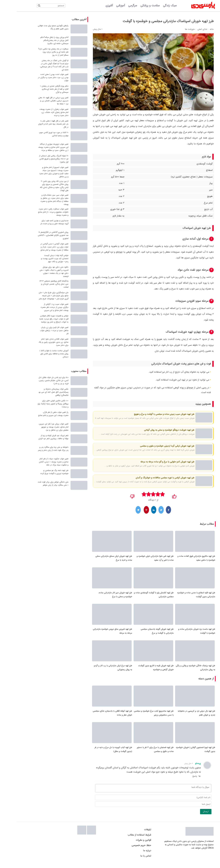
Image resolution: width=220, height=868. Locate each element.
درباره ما (131, 855)
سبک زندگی (153, 6)
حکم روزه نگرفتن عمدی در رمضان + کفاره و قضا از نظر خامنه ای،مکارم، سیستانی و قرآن (38, 89)
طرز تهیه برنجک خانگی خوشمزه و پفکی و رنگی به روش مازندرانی (179, 671)
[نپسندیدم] (116, 496)
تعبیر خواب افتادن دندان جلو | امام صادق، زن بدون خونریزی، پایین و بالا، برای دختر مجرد (37, 342)
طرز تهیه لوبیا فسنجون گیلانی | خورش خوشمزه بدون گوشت (179, 754)
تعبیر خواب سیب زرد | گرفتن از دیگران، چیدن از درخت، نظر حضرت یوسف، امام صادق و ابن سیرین (38, 307)
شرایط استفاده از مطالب (123, 839)
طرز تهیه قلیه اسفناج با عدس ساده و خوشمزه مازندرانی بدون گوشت (180, 596)
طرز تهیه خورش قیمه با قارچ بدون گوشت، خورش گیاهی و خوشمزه (139, 671)
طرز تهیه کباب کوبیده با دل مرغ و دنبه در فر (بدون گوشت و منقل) (97, 754)
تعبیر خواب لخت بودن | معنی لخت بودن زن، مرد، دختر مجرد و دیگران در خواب (37, 78)
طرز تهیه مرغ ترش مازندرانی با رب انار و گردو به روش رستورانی (96, 671)
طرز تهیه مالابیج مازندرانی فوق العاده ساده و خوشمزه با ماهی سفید (180, 559)
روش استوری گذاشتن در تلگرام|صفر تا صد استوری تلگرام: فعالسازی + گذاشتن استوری (37, 235)
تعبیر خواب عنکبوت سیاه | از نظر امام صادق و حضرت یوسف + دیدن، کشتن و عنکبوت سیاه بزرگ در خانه (37, 462)
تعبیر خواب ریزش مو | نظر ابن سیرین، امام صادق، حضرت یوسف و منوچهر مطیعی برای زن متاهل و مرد (37, 427)
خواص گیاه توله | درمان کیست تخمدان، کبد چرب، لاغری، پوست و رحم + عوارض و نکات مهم (38, 259)
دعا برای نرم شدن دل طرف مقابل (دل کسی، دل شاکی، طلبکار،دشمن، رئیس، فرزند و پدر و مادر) (37, 381)
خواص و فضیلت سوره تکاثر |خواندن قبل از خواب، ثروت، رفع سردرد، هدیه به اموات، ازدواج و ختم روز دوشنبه (37, 319)
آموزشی (104, 6)
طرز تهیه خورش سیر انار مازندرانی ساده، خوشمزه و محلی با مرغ (99, 596)
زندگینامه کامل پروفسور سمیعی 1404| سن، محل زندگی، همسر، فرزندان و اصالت (37, 284)
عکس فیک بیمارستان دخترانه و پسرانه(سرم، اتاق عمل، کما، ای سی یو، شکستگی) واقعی (37, 392)
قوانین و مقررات (127, 845)
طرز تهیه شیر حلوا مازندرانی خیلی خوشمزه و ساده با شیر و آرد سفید (139, 559)
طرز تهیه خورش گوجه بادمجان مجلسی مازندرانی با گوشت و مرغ (141, 633)
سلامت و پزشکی (134, 6)
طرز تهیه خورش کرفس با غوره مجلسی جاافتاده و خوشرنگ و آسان (148, 478)
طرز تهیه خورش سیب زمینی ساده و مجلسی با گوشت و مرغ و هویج (148, 414)
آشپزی (93, 6)
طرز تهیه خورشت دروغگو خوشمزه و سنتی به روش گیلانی (153, 430)
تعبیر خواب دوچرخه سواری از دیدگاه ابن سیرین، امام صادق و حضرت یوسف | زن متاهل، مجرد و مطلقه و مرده (37, 147)
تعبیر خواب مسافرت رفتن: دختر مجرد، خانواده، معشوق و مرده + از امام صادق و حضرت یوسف (37, 212)
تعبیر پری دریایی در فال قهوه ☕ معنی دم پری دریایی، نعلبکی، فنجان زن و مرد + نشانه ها (37, 101)
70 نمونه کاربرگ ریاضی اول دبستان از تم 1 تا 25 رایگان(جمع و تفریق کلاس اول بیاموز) (37, 159)
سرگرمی (116, 6)
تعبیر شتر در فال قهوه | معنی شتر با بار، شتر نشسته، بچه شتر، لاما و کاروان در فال (37, 124)
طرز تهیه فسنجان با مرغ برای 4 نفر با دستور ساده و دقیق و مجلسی (139, 754)
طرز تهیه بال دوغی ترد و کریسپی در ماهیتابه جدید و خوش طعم (180, 717)
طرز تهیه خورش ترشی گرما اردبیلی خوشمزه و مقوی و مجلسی (151, 446)
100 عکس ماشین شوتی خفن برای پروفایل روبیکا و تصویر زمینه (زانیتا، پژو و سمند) (37, 404)
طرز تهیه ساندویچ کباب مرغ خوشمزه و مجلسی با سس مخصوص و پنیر (137, 717)
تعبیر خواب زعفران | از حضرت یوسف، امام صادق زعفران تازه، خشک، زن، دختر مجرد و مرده (37, 112)
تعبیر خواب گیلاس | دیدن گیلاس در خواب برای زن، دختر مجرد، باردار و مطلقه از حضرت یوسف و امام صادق (38, 247)
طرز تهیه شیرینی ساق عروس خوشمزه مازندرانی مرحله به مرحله (96, 633)
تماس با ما (129, 860)
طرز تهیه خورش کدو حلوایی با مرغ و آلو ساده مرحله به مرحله (151, 462)
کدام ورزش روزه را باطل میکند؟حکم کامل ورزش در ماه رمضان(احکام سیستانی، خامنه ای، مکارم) (38, 40)
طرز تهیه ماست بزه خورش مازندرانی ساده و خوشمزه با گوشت (180, 633)
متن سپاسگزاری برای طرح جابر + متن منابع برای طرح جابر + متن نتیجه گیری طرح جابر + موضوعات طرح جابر (37, 296)
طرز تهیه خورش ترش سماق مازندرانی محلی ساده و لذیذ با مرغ (97, 559)
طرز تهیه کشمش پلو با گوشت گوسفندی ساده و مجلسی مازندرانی (137, 596)
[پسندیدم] (158, 496)
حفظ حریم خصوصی (125, 850)
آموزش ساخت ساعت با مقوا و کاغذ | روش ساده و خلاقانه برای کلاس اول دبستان (37, 354)
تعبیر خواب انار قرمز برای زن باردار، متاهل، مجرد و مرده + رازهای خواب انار (38, 331)
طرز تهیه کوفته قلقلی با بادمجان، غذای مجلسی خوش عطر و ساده (96, 717)
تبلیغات (131, 834)
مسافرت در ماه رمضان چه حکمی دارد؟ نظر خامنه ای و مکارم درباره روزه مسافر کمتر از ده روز (37, 52)
